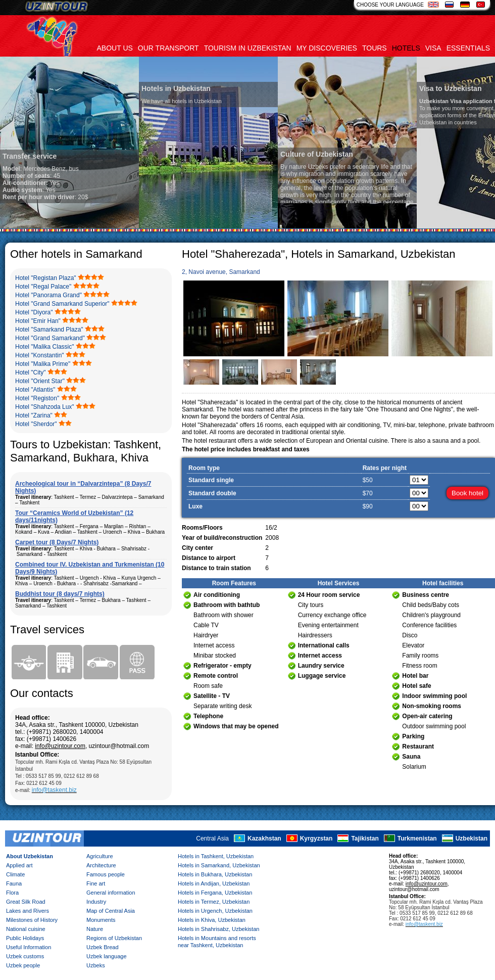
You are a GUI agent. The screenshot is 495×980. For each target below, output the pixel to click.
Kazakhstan (264, 838)
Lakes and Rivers (28, 911)
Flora (12, 893)
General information (111, 893)
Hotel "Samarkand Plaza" (49, 330)
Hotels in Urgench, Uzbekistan (215, 911)
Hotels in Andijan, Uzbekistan (214, 883)
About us (115, 48)
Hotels (406, 48)
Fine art (96, 883)
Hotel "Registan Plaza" (46, 278)
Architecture (101, 865)
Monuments (101, 920)
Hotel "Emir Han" (38, 321)
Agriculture (100, 856)
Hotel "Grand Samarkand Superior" (62, 304)
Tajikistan (365, 838)
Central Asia (212, 838)
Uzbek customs (25, 956)
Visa (433, 48)
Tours (375, 48)
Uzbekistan (472, 838)
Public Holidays (25, 938)
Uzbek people (23, 965)
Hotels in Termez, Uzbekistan (214, 902)
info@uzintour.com (60, 746)
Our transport (168, 48)
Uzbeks (96, 965)
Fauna (14, 883)
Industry (96, 902)
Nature (95, 929)
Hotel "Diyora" (34, 312)
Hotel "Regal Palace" (43, 287)
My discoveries (327, 48)
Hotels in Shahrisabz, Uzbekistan (218, 929)
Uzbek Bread (103, 947)
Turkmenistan (417, 838)
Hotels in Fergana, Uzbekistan (215, 893)
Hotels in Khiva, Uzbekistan (212, 920)
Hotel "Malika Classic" (45, 347)
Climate (15, 874)
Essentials (468, 48)
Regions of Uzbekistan (114, 938)
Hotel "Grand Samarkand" (50, 338)
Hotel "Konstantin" (40, 355)
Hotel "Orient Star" (40, 381)
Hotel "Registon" (37, 398)
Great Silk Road (26, 902)
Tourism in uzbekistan (248, 48)
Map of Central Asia (111, 911)
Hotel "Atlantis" (35, 390)
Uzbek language (107, 956)
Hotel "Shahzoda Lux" (45, 407)
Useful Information (29, 947)
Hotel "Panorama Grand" (48, 295)
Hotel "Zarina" (34, 415)
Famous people (106, 874)
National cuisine (26, 929)
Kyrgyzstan (316, 838)
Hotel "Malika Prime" (43, 364)
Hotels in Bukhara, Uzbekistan (215, 874)
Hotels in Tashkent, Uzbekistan (216, 856)
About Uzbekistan (30, 856)
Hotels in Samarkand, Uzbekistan (219, 865)
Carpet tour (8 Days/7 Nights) (57, 542)
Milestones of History (32, 920)
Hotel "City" (31, 372)
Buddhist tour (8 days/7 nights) (60, 594)
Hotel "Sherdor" (36, 424)
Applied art (19, 865)
